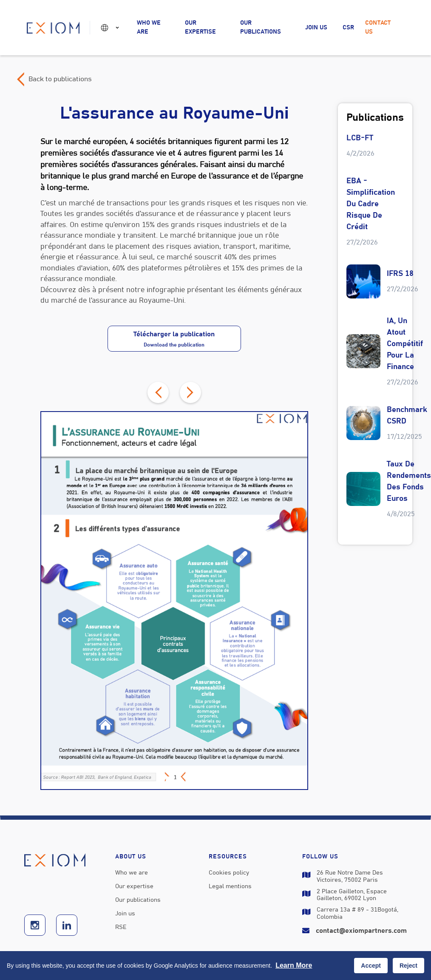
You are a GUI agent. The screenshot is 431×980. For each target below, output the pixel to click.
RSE (121, 927)
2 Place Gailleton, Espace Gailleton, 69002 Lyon (352, 895)
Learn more (294, 965)
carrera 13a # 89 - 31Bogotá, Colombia (357, 913)
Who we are (149, 27)
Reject (408, 966)
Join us (316, 28)
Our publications (261, 27)
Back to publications (60, 79)
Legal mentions (230, 886)
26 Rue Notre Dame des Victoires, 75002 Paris (350, 876)
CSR (348, 28)
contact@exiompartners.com (361, 931)
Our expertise (200, 27)
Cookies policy (229, 873)
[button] (111, 28)
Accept (371, 966)
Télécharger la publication (174, 339)
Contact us (378, 27)
